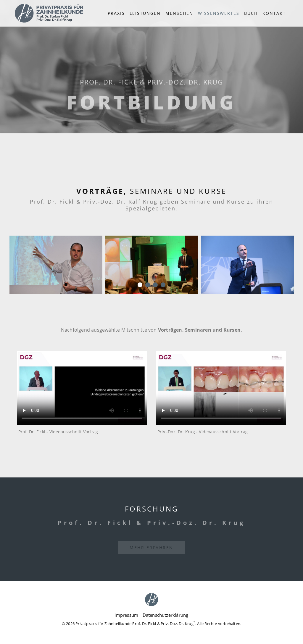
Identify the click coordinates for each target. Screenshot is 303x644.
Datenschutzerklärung (166, 615)
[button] (219, 13)
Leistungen (145, 13)
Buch (251, 13)
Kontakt (274, 13)
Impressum (126, 615)
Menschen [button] (179, 13)
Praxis (116, 13)
